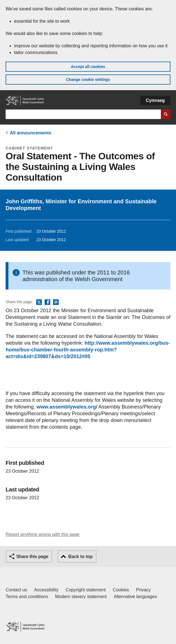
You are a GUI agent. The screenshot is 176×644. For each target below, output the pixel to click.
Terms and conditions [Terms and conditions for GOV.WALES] (27, 597)
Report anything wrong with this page (43, 534)
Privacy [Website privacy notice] (143, 590)
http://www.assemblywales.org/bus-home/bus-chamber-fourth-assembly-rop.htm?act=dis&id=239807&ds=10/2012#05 (88, 350)
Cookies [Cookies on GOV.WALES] (121, 590)
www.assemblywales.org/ (67, 407)
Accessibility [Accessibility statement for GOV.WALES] (46, 590)
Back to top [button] (80, 556)
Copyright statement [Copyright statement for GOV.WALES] (86, 590)
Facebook (47, 302)
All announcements (31, 133)
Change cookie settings (88, 80)
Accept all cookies (88, 67)
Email (56, 302)
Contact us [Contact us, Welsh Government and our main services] (16, 590)
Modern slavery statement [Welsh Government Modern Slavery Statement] (81, 597)
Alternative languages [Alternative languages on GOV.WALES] (135, 597)
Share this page (32, 556)
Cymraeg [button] (155, 100)
